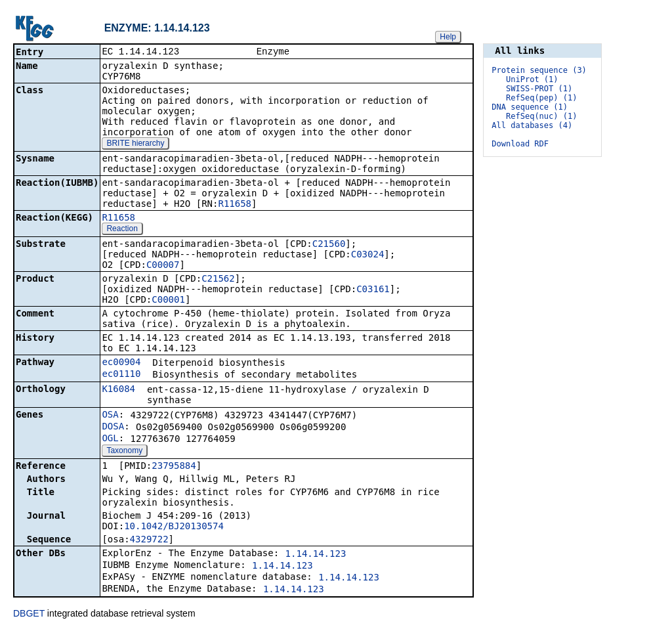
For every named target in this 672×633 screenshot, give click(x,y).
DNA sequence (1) (530, 107)
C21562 (218, 280)
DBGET (29, 615)
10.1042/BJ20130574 (174, 527)
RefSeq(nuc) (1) (541, 116)
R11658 (235, 205)
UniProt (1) (532, 79)
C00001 (168, 301)
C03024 (368, 255)
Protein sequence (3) (539, 70)
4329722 (149, 540)
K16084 (118, 390)
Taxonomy (124, 452)
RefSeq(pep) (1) (541, 98)
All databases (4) (532, 125)
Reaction (122, 230)
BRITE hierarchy (135, 144)
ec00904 (121, 363)
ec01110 (121, 375)
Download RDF (520, 144)
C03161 (373, 290)
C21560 (329, 245)
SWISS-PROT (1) (539, 89)
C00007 (163, 266)
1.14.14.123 (316, 555)
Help (448, 37)
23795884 (174, 467)
